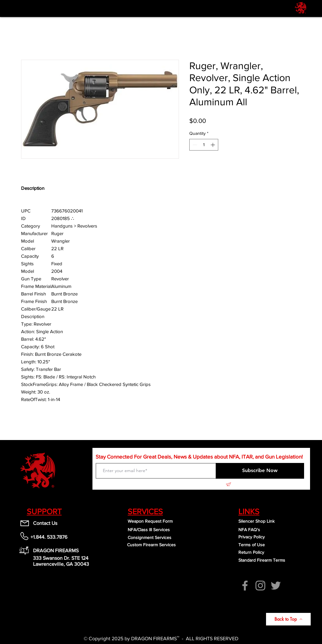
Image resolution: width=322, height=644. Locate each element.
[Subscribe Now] (260, 471)
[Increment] (213, 145)
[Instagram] (260, 586)
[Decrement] (194, 145)
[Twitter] (276, 586)
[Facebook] (245, 586)
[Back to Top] (288, 619)
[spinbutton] (204, 145)
